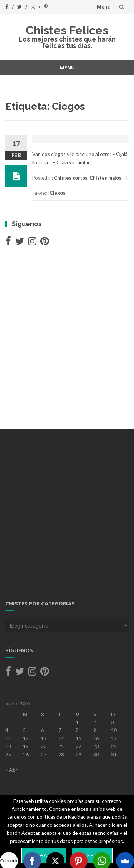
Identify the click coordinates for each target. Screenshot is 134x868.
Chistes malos (106, 178)
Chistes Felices (67, 30)
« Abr (11, 770)
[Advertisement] (67, 338)
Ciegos (58, 193)
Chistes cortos (71, 178)
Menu (104, 7)
